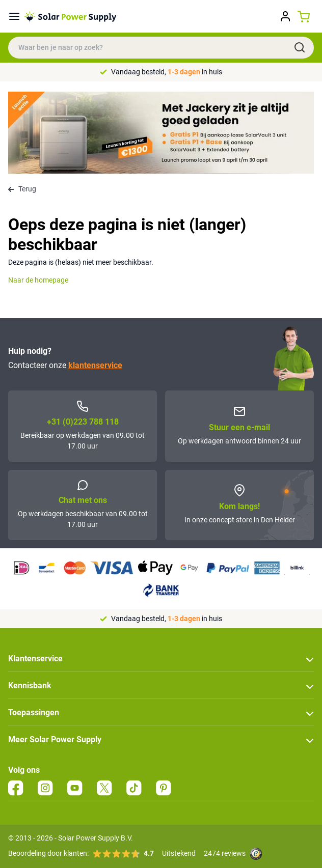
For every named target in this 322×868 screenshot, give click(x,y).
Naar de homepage (38, 280)
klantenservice (95, 365)
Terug (22, 189)
